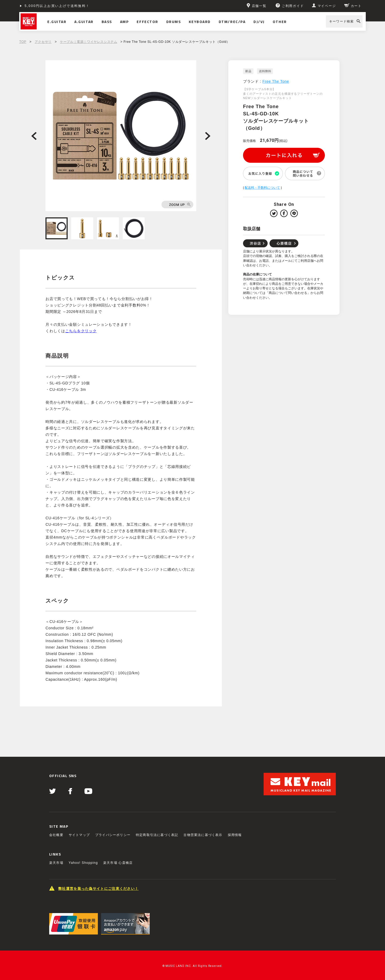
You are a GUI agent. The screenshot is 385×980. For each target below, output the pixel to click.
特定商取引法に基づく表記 (157, 835)
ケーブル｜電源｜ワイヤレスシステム (88, 42)
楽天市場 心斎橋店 (118, 863)
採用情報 (235, 835)
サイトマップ (79, 835)
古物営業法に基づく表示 (203, 835)
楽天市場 (56, 863)
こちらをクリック (81, 331)
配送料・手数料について (262, 188)
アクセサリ (43, 42)
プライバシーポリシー (113, 835)
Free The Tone (276, 81)
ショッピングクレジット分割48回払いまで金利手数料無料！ (77, 6)
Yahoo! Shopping (83, 863)
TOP (23, 42)
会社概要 (56, 835)
